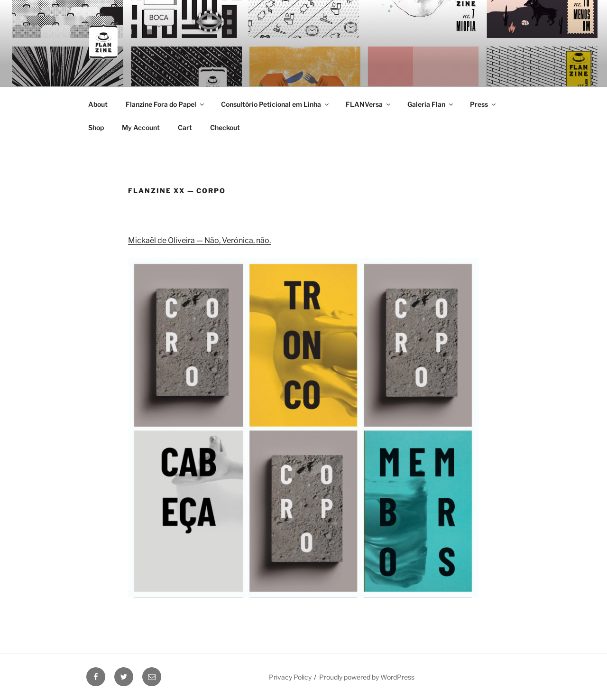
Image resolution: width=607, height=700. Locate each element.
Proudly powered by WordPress (367, 677)
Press (483, 104)
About (98, 104)
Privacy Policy (290, 677)
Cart (185, 127)
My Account (141, 127)
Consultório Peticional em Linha (276, 104)
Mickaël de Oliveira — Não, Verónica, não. (199, 240)
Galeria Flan (431, 104)
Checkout (225, 127)
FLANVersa (369, 104)
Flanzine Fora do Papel (166, 104)
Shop (96, 127)
